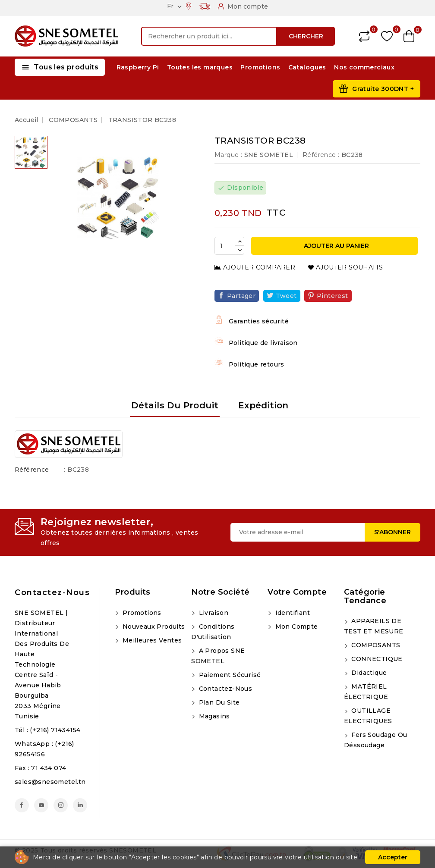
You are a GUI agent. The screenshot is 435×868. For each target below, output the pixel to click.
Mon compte (295, 627)
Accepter (393, 857)
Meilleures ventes (151, 640)
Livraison (213, 613)
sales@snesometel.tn (50, 782)
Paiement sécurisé (229, 675)
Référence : (321, 155)
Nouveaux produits (153, 627)
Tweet (286, 296)
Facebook (22, 805)
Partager (241, 296)
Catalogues (307, 67)
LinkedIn (80, 805)
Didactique (368, 673)
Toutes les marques (200, 67)
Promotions (260, 67)
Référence (32, 470)
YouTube (41, 805)
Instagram (61, 805)
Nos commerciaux (364, 67)
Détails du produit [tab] (175, 405)
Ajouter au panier (336, 246)
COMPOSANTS (375, 645)
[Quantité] (225, 246)
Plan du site (218, 702)
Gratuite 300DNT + (383, 89)
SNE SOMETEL (269, 155)
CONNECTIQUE (376, 659)
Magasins (213, 716)
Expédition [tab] (263, 405)
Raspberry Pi (138, 67)
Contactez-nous (52, 592)
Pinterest (333, 296)
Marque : (228, 155)
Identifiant (292, 613)
